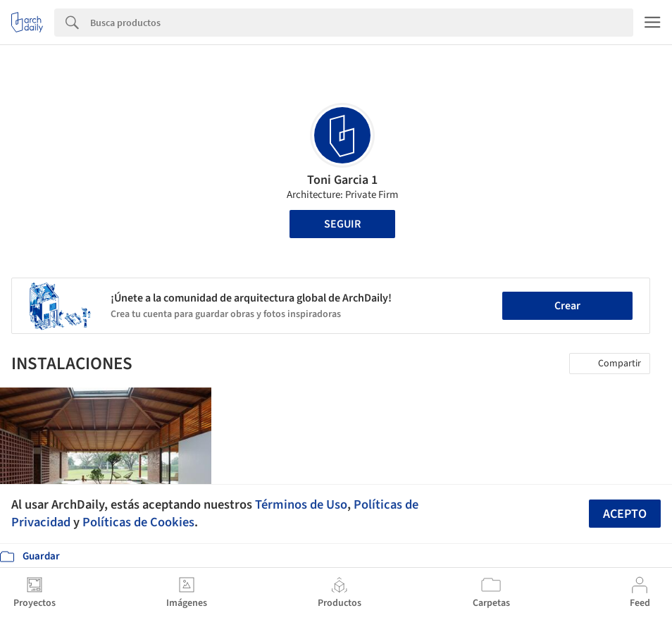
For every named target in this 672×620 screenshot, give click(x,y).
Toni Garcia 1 (342, 180)
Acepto (625, 514)
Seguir (342, 224)
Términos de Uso (301, 504)
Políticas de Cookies (138, 522)
